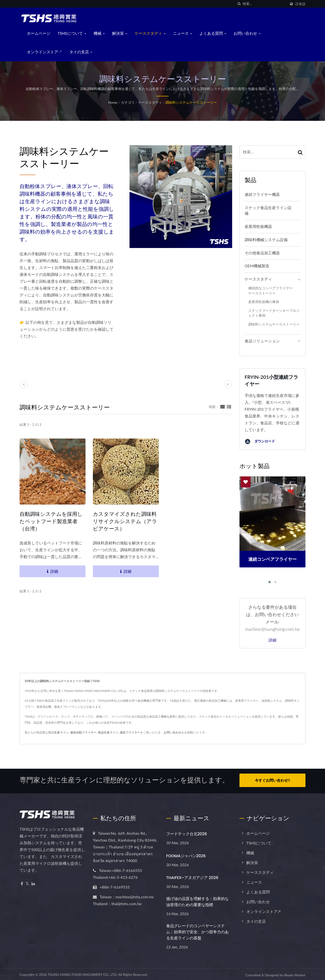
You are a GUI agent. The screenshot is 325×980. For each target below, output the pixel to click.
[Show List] (229, 406)
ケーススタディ (150, 33)
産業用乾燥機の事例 (264, 302)
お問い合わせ (247, 33)
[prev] (24, 384)
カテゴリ (128, 102)
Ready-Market (295, 974)
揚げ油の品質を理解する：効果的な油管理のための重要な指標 (197, 900)
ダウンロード (260, 442)
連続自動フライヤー (83, 732)
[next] (228, 384)
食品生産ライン (108, 732)
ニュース (183, 33)
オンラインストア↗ (44, 52)
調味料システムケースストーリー (191, 102)
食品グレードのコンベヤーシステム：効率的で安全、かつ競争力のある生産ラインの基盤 (197, 930)
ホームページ (39, 33)
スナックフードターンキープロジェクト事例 (274, 313)
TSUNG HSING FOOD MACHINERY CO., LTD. (82, 973)
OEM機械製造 (257, 266)
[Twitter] (27, 882)
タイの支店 (81, 52)
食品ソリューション (262, 341)
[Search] (264, 4)
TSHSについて (72, 33)
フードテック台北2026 (187, 832)
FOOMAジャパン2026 (186, 854)
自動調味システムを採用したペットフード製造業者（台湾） (51, 521)
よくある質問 (213, 33)
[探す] (239, 4)
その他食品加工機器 (262, 253)
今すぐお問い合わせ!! (272, 780)
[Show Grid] (223, 406)
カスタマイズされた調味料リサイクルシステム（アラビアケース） (125, 521)
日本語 (300, 4)
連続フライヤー (130, 732)
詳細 (272, 640)
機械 (99, 33)
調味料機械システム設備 (266, 240)
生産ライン (61, 732)
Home (113, 102)
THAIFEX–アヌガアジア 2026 (192, 876)
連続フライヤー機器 (262, 194)
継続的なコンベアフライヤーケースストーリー (271, 291)
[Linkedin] (33, 882)
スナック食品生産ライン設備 (268, 210)
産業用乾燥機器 (258, 226)
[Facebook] (22, 882)
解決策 (120, 33)
